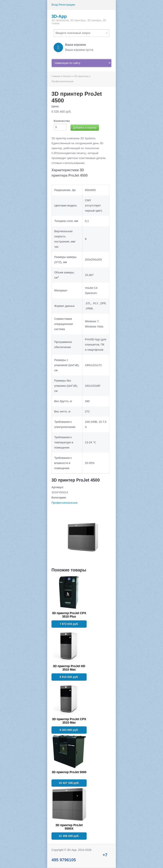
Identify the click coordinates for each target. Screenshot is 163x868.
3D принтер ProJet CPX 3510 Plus (69, 615)
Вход (55, 5)
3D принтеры (81, 76)
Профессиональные (63, 81)
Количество (62, 121)
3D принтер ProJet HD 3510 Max (69, 668)
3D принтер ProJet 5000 (69, 772)
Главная (56, 76)
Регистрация (67, 5)
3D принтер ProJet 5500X (69, 827)
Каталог (67, 76)
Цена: (55, 106)
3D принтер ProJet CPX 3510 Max (69, 721)
